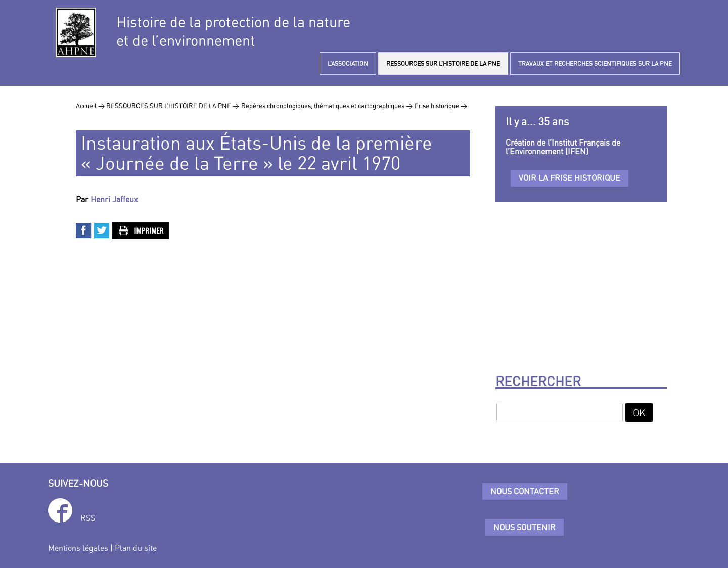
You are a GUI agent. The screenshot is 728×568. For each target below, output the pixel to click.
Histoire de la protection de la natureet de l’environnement (233, 31)
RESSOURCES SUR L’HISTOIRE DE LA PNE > (173, 106)
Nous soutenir (525, 527)
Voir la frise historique (570, 178)
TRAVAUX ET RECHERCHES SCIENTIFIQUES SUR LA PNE (595, 63)
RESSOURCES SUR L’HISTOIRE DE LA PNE (443, 63)
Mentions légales (78, 548)
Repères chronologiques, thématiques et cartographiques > (327, 106)
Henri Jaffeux (114, 199)
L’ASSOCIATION (348, 63)
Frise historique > (441, 106)
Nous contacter (525, 491)
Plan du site (136, 548)
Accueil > (91, 106)
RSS (88, 518)
